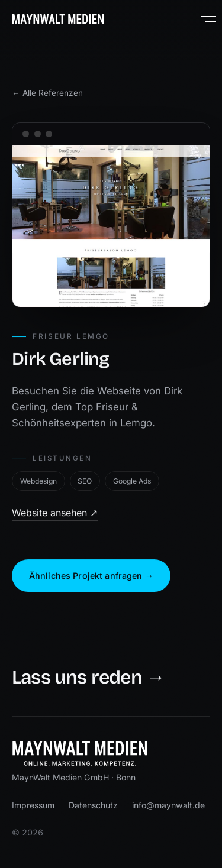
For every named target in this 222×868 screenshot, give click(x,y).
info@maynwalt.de (168, 805)
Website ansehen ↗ (55, 513)
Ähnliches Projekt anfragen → (91, 576)
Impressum (33, 805)
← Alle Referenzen (47, 93)
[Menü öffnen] (203, 19)
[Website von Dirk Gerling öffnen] (111, 226)
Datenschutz (93, 805)
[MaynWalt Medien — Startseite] (58, 19)
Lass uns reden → (88, 678)
